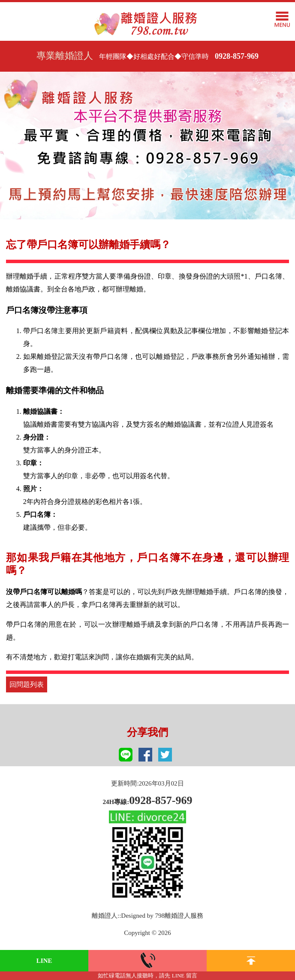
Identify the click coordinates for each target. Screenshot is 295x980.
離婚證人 (105, 916)
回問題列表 (27, 684)
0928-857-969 (237, 56)
